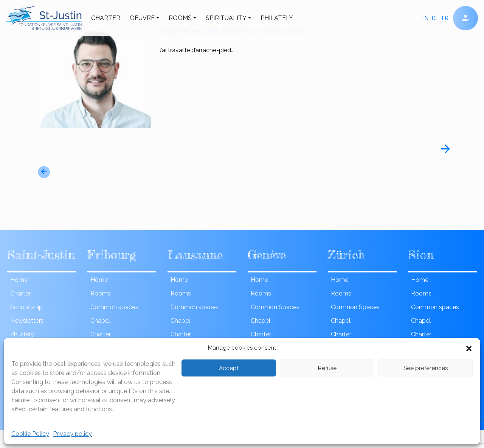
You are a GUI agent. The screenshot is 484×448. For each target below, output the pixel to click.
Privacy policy (72, 434)
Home (19, 280)
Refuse (327, 368)
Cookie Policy (30, 434)
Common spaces (114, 307)
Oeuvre (142, 18)
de (435, 18)
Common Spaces (275, 307)
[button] (469, 348)
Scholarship (26, 307)
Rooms (180, 18)
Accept (229, 368)
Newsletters (27, 321)
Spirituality (226, 18)
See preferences (426, 368)
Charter (106, 18)
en (425, 18)
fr (445, 18)
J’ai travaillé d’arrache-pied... (302, 51)
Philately (277, 18)
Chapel (100, 321)
